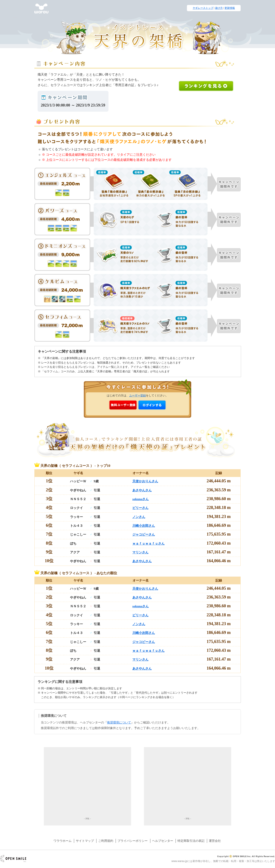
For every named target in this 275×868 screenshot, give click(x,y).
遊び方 (219, 8)
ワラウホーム (63, 841)
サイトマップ (85, 841)
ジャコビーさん (144, 534)
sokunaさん (141, 499)
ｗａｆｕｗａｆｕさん (148, 543)
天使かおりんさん (145, 481)
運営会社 (215, 841)
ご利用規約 (106, 841)
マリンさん (140, 552)
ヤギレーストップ (203, 8)
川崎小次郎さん (144, 526)
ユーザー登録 (137, 396)
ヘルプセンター (163, 841)
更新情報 (230, 8)
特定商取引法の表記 (191, 841)
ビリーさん (140, 508)
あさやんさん (142, 490)
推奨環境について (119, 722)
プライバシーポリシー (133, 841)
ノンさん (139, 517)
